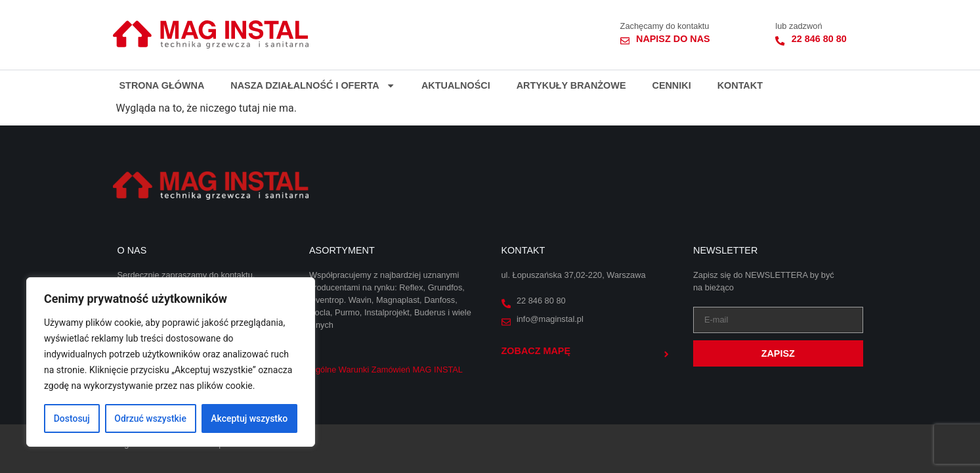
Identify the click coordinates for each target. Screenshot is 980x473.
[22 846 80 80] (780, 41)
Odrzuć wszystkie (150, 418)
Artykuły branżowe (571, 85)
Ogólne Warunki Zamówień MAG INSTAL (386, 370)
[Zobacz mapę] (666, 354)
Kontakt (740, 85)
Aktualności (456, 85)
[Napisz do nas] (625, 41)
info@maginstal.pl (550, 319)
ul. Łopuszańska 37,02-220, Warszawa (574, 275)
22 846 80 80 (819, 39)
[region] (171, 362)
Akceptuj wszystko (249, 418)
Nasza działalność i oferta (313, 85)
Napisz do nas (673, 39)
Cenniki (671, 85)
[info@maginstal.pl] (506, 322)
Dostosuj (72, 418)
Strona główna (162, 85)
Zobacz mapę (536, 351)
